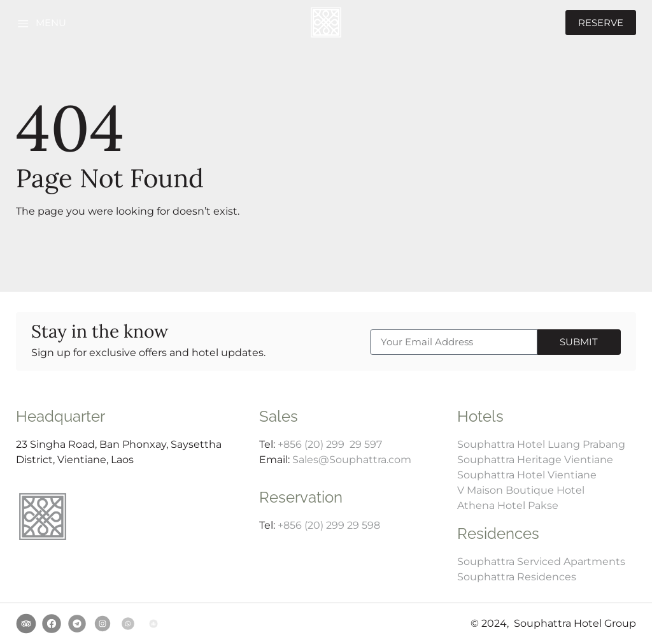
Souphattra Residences (517, 577)
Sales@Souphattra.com (352, 460)
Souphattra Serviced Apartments (541, 562)
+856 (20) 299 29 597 (330, 444)
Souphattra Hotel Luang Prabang (541, 444)
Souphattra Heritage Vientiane (535, 460)
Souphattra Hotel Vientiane (527, 475)
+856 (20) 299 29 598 (329, 525)
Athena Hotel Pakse (508, 505)
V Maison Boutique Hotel (521, 490)
